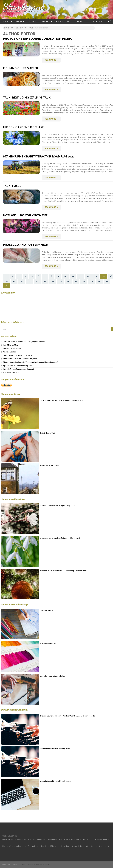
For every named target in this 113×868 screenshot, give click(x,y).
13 (88, 276)
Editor (24, 28)
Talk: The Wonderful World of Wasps (18, 355)
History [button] (70, 21)
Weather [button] (20, 21)
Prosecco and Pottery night (27, 245)
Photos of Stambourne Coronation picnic (38, 39)
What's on (13, 846)
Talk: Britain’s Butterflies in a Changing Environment (24, 342)
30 (99, 281)
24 (53, 281)
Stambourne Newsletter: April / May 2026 (20, 359)
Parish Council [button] (84, 21)
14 (96, 276)
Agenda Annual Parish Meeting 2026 (18, 366)
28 (84, 281)
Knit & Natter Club (11, 345)
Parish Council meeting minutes (96, 839)
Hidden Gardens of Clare (24, 127)
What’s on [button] (8, 21)
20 (22, 281)
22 (37, 281)
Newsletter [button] (47, 21)
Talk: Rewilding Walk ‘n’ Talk (27, 97)
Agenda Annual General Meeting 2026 (19, 369)
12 (81, 276)
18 (6, 281)
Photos (54, 846)
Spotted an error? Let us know (38, 864)
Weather (23, 846)
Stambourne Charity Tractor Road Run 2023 (39, 156)
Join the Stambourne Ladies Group (42, 839)
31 (107, 281)
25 (61, 281)
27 (76, 281)
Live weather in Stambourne (14, 839)
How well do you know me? (25, 215)
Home (5, 846)
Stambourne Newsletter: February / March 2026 (60, 538)
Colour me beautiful (49, 643)
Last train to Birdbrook (12, 348)
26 (68, 281)
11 (73, 276)
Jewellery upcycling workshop (53, 676)
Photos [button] (59, 21)
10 (65, 276)
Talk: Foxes (12, 186)
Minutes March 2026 (11, 373)
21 (30, 281)
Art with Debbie (9, 352)
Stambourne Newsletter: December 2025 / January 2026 (64, 571)
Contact (94, 846)
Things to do (33, 846)
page (31, 28)
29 (91, 281)
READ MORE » (51, 60)
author (15, 28)
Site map (102, 846)
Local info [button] (98, 21)
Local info (85, 846)
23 (45, 281)
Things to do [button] (33, 21)
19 (14, 281)
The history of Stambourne (70, 839)
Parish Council (73, 846)
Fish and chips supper (21, 68)
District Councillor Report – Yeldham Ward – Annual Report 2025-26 (31, 362)
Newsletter (45, 846)
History (62, 846)
